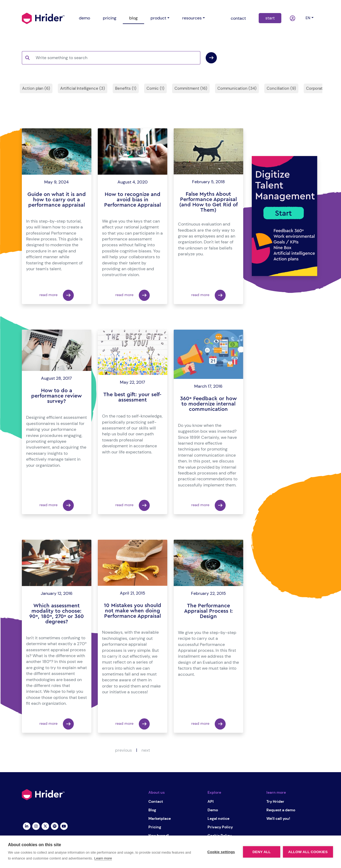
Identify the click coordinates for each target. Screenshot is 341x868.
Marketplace (160, 818)
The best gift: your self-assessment (132, 397)
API (211, 801)
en (308, 18)
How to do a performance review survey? (56, 396)
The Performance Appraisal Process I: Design (208, 611)
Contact (156, 801)
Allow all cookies (308, 852)
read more (57, 295)
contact (238, 18)
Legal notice (218, 818)
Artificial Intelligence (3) (83, 88)
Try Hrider (275, 801)
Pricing (155, 827)
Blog (152, 810)
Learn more (103, 858)
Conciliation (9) (281, 88)
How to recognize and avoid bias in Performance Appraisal (133, 200)
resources (192, 18)
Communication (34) (237, 88)
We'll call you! (278, 818)
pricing (110, 18)
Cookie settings (221, 852)
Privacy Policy (220, 827)
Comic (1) (155, 88)
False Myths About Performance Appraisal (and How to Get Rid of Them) (208, 202)
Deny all (262, 852)
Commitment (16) (191, 88)
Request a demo (281, 810)
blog (133, 18)
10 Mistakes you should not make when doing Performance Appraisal (133, 611)
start (270, 18)
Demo (213, 810)
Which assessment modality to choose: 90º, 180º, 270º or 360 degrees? (57, 614)
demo (84, 18)
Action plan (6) (36, 88)
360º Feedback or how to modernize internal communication (208, 404)
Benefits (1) (126, 88)
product (158, 18)
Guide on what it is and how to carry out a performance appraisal (57, 200)
